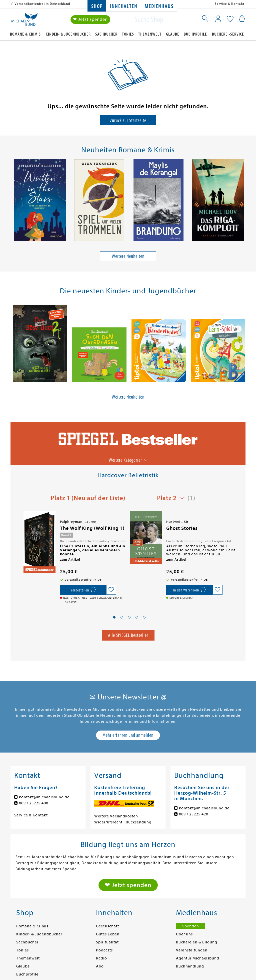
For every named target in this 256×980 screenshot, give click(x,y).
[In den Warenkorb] (189, 590)
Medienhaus (159, 6)
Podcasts (104, 950)
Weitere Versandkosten (116, 816)
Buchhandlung (190, 966)
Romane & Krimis (25, 34)
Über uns (184, 934)
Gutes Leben (108, 934)
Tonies (128, 34)
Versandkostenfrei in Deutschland (42, 4)
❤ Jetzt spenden (90, 20)
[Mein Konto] (218, 19)
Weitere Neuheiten (128, 256)
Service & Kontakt (230, 4)
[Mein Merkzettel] (230, 19)
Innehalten (124, 6)
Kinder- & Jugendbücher (68, 34)
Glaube (173, 34)
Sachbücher (106, 34)
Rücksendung (139, 822)
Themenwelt (150, 34)
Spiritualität (107, 942)
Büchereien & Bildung (197, 942)
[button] (114, 617)
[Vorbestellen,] (83, 590)
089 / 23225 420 (194, 814)
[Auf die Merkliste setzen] (111, 590)
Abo (100, 966)
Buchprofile (195, 34)
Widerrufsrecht (108, 822)
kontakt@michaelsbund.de (44, 797)
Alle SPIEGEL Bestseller (128, 635)
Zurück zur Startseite (128, 120)
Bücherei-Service (228, 34)
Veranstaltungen (192, 950)
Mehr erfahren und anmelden (128, 735)
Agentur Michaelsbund (198, 958)
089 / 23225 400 (34, 803)
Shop (97, 6)
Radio (101, 958)
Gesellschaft (107, 926)
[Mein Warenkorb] (242, 19)
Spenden (191, 926)
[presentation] (13, 201)
